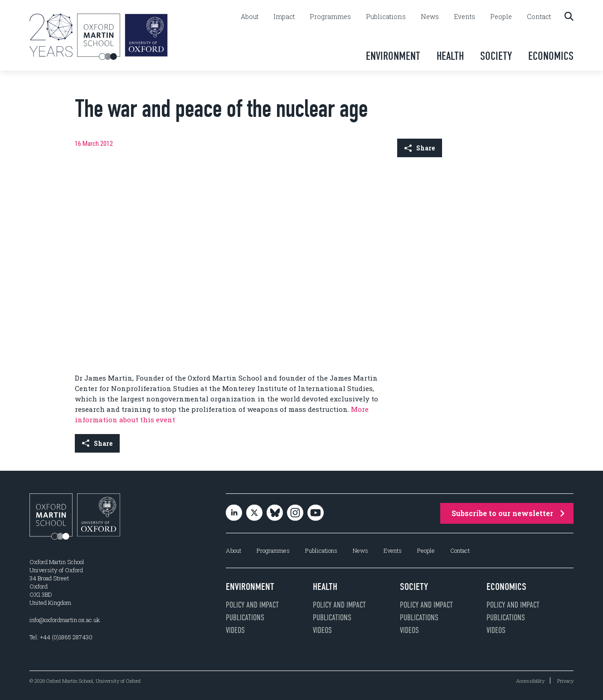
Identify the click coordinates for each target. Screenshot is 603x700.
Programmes (330, 17)
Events (464, 17)
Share (420, 148)
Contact (539, 17)
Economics (551, 56)
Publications (386, 17)
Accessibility (530, 681)
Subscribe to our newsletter (508, 513)
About (250, 17)
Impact (284, 17)
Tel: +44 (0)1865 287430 (61, 637)
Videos (235, 630)
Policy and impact (252, 605)
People (501, 17)
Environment (393, 56)
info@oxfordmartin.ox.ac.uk (65, 620)
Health (450, 56)
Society (496, 56)
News (430, 17)
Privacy (565, 681)
